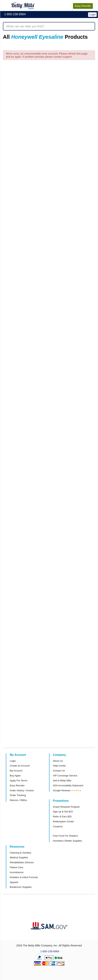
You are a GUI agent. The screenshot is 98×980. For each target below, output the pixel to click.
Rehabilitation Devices (22, 862)
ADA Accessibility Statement (68, 785)
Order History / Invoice (22, 790)
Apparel (14, 882)
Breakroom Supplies (21, 887)
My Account (16, 771)
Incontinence (17, 872)
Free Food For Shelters (65, 836)
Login (13, 761)
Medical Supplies (19, 857)
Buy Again (15, 776)
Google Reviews (62, 790)
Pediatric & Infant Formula (24, 877)
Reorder (83, 6)
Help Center (59, 766)
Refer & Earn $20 (62, 817)
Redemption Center (63, 821)
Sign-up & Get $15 (63, 812)
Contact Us (59, 771)
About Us (58, 761)
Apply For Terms (19, 781)
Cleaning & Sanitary (21, 853)
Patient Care (16, 867)
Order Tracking (18, 795)
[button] (86, 12)
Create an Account (20, 766)
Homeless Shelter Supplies (67, 841)
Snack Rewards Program (66, 807)
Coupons (58, 826)
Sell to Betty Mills (62, 781)
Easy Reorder (17, 785)
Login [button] (92, 15)
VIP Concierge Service (65, 776)
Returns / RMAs (18, 800)
